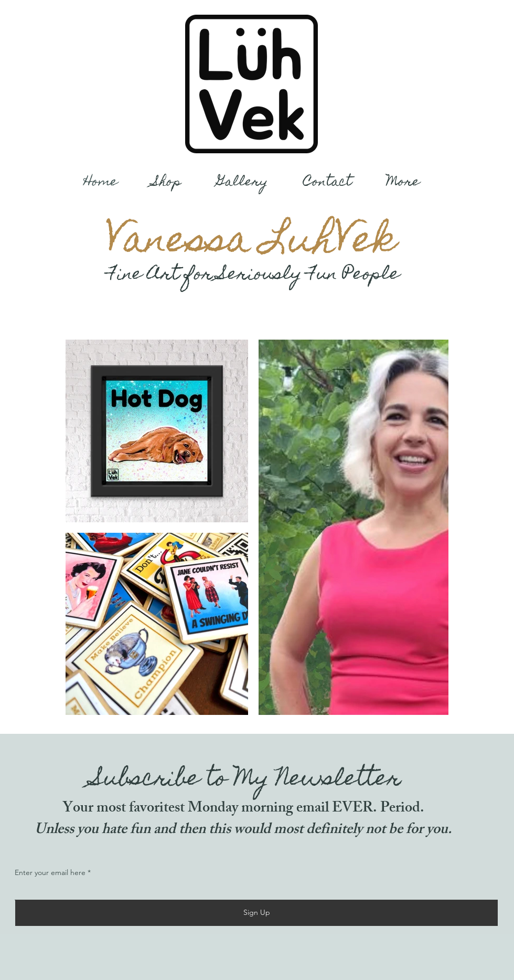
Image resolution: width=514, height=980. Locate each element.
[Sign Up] (256, 913)
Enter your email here (50, 872)
